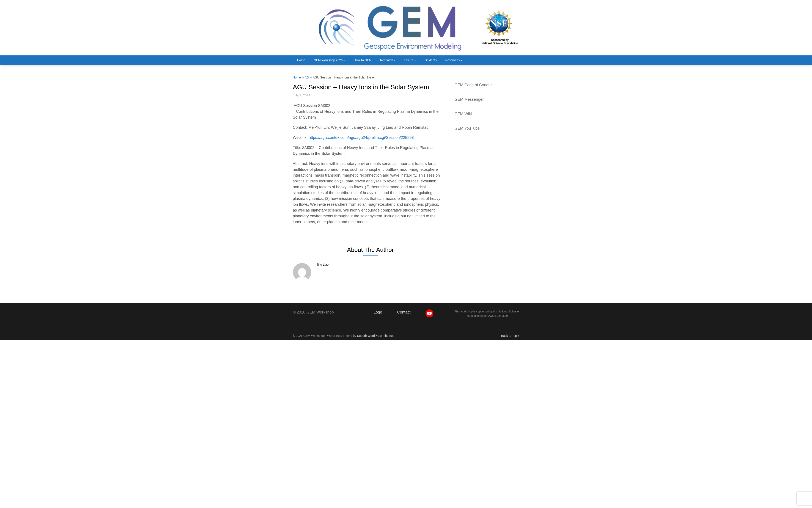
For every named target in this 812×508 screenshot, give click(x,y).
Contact (404, 312)
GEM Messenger (469, 99)
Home (301, 60)
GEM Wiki (463, 114)
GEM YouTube (467, 128)
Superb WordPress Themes (375, 336)
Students (431, 60)
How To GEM (363, 60)
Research (387, 60)
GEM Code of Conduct (474, 85)
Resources (453, 60)
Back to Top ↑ (510, 336)
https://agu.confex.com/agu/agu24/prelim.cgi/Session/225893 (361, 138)
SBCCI (409, 60)
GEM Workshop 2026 (328, 60)
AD (307, 77)
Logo (378, 312)
